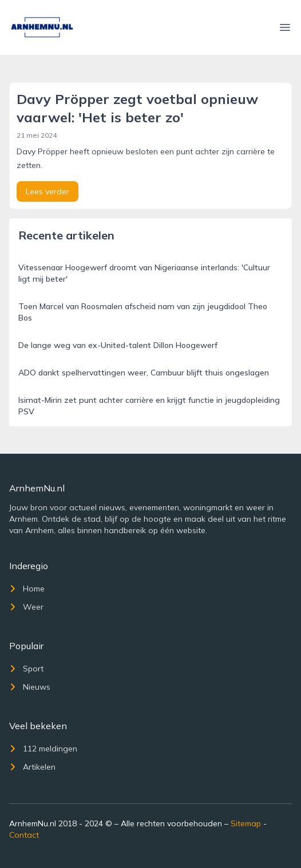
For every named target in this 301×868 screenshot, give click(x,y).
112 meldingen (43, 749)
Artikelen (32, 767)
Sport (26, 669)
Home (27, 589)
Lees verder (47, 191)
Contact (24, 835)
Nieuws (30, 687)
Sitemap (246, 823)
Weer (26, 607)
